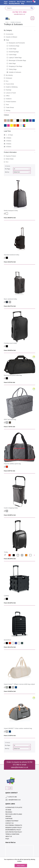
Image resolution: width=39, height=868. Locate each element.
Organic (8, 816)
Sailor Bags (12, 63)
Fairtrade (9, 819)
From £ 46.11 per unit (10, 647)
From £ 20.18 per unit (10, 603)
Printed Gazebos (11, 102)
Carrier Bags (13, 55)
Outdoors (9, 99)
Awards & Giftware (12, 37)
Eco (7, 81)
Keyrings (9, 90)
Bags (8, 40)
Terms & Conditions (12, 834)
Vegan (6, 2)
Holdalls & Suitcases (15, 72)
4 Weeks (9, 144)
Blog (23, 4)
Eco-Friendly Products (14, 825)
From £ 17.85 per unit (10, 736)
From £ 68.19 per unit (10, 559)
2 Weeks (9, 138)
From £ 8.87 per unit (9, 471)
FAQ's (6, 4)
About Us (29, 2)
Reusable (9, 812)
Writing (8, 110)
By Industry (9, 75)
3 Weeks (9, 141)
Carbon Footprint (12, 821)
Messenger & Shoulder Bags (17, 60)
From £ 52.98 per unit (10, 515)
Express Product (11, 156)
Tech (7, 105)
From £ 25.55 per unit (10, 350)
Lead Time (20, 131)
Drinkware (9, 78)
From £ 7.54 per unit (9, 427)
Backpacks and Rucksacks (17, 43)
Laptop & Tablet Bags (15, 58)
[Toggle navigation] (32, 18)
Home (7, 22)
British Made (10, 159)
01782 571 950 (19, 12)
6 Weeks (9, 147)
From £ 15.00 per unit (10, 691)
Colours (20, 115)
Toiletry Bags (13, 69)
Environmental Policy (13, 830)
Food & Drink (10, 84)
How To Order (21, 2)
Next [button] (34, 555)
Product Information (20, 152)
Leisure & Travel (11, 93)
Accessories (10, 34)
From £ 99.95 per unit (10, 218)
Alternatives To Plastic (14, 807)
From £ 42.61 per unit (10, 262)
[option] (6, 555)
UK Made (8, 810)
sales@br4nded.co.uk (19, 14)
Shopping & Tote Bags (15, 66)
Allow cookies (21, 866)
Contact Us (12, 2)
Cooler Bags (13, 49)
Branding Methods (15, 4)
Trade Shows (10, 107)
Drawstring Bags (14, 52)
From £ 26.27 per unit (10, 306)
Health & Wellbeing (12, 87)
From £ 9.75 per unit (9, 382)
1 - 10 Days (9, 135)
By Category (20, 30)
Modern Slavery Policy (14, 828)
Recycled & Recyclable (14, 814)
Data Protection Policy (14, 832)
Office (8, 96)
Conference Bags (14, 46)
